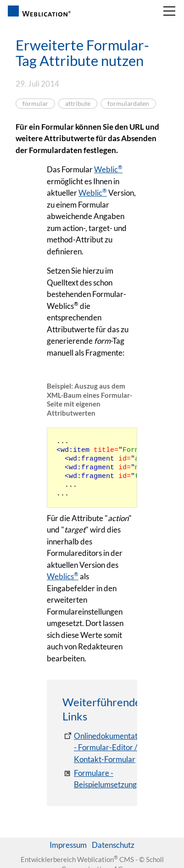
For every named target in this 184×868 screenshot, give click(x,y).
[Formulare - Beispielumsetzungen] (104, 779)
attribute (78, 104)
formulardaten (128, 104)
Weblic (108, 169)
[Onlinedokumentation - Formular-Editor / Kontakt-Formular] (105, 748)
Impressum (68, 845)
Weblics (63, 576)
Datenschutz (113, 845)
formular (35, 104)
